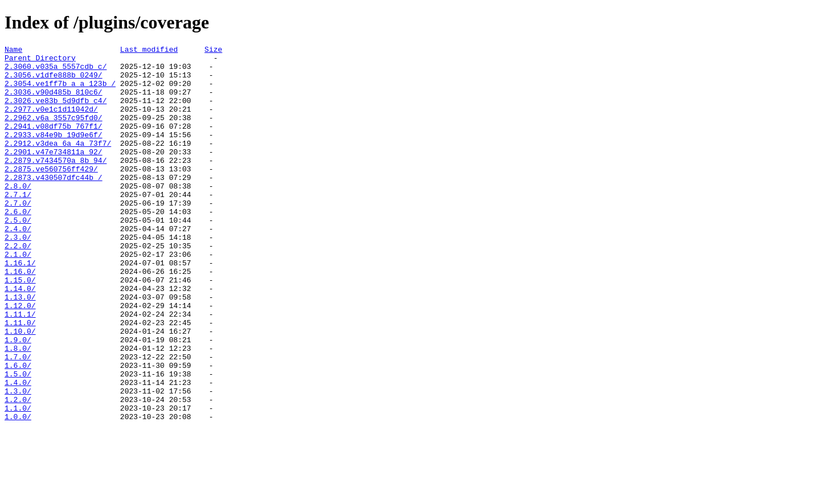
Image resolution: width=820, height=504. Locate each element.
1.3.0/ (18, 461)
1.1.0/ (18, 481)
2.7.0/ (18, 235)
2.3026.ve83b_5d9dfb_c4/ (56, 112)
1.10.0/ (20, 389)
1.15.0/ (20, 327)
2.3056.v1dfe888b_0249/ (54, 81)
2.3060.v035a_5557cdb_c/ (56, 71)
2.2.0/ (18, 286)
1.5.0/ (18, 440)
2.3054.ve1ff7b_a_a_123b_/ (60, 92)
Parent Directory (40, 61)
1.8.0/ (18, 409)
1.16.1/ (20, 307)
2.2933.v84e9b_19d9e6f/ (54, 153)
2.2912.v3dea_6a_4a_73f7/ (58, 163)
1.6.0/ (18, 430)
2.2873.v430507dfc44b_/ (54, 204)
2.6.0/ (18, 245)
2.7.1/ (18, 225)
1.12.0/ (20, 358)
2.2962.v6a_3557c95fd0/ (54, 133)
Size (213, 51)
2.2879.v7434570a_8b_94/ (56, 184)
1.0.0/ (18, 491)
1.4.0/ (18, 450)
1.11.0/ (20, 379)
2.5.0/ (18, 256)
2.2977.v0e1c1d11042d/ (51, 122)
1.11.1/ (20, 368)
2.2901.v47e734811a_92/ (54, 174)
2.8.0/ (18, 215)
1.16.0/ (20, 317)
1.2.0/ (18, 471)
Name (13, 51)
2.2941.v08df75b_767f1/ (54, 143)
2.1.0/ (18, 297)
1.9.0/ (18, 399)
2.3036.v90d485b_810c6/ (54, 102)
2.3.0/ (18, 276)
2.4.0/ (18, 266)
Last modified (149, 51)
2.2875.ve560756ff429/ (51, 194)
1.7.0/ (18, 420)
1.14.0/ (20, 338)
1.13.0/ (20, 348)
